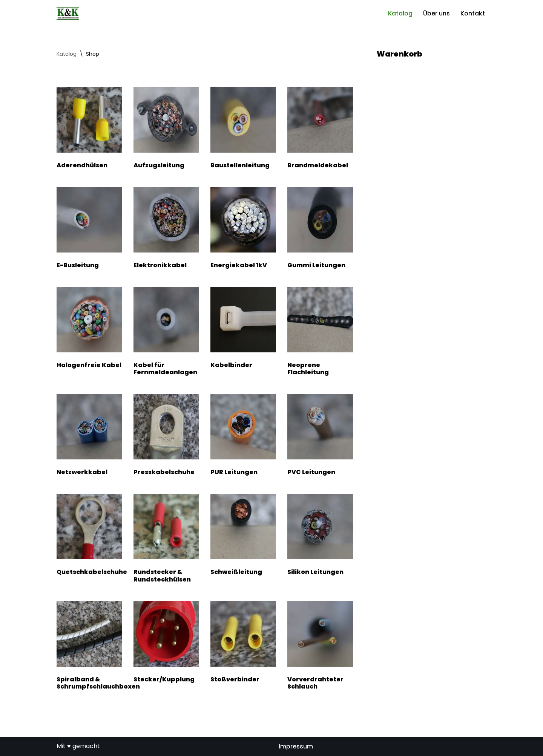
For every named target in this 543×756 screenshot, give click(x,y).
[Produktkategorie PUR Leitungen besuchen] (243, 436)
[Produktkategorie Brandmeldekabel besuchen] (320, 129)
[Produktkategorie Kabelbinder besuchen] (243, 329)
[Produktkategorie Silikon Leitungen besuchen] (320, 536)
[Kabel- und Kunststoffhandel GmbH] (68, 13)
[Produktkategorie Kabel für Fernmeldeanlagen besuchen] (166, 333)
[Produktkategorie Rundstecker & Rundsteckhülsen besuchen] (166, 540)
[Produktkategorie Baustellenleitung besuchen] (243, 129)
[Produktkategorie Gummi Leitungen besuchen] (320, 229)
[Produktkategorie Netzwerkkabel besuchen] (89, 436)
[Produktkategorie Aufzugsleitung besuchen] (166, 129)
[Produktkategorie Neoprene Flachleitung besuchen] (320, 333)
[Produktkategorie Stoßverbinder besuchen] (243, 644)
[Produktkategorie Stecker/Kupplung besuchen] (166, 644)
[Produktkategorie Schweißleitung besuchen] (243, 536)
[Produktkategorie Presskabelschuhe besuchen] (166, 436)
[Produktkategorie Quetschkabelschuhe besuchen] (89, 536)
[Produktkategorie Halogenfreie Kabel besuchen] (89, 329)
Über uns (436, 13)
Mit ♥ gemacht (78, 746)
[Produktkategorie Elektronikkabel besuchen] (166, 229)
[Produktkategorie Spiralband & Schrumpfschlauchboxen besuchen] (89, 647)
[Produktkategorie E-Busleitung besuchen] (89, 229)
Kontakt (473, 13)
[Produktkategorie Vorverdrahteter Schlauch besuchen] (320, 647)
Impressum (296, 746)
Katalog (400, 13)
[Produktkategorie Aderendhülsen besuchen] (89, 129)
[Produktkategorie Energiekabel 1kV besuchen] (243, 229)
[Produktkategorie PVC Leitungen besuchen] (320, 436)
